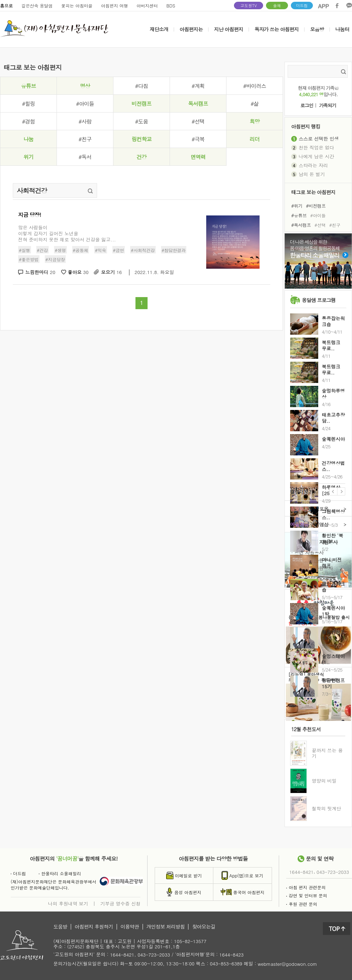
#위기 (297, 205)
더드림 (302, 6)
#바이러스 (255, 86)
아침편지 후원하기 (94, 927)
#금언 (119, 250)
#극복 (198, 139)
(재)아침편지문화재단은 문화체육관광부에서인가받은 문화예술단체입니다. (54, 885)
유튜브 (28, 86)
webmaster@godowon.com (287, 964)
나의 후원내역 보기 (68, 903)
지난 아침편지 (229, 29)
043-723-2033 (333, 872)
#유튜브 (299, 215)
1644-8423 (231, 955)
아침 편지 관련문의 (306, 887)
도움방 (60, 927)
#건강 (43, 250)
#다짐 (142, 86)
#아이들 (85, 103)
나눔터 (342, 29)
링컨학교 (142, 139)
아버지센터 (147, 6)
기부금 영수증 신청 (120, 903)
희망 (255, 121)
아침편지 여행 (114, 6)
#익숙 (101, 250)
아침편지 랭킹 (306, 126)
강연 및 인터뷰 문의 (307, 895)
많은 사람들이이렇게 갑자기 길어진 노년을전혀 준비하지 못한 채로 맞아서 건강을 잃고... (67, 233)
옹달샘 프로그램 (319, 300)
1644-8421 (302, 872)
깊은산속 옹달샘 (37, 6)
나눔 (28, 139)
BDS (171, 6)
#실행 (25, 250)
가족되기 (327, 106)
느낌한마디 (40, 272)
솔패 (277, 6)
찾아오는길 (204, 927)
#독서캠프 (301, 225)
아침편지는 (191, 29)
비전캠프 (142, 103)
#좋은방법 (29, 259)
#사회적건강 (143, 250)
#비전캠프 (316, 205)
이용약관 (130, 927)
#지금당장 (55, 259)
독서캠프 (198, 103)
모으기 (111, 272)
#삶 (255, 103)
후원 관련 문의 (302, 904)
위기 (28, 157)
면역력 (198, 157)
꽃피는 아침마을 (77, 6)
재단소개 (159, 29)
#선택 (198, 121)
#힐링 (28, 103)
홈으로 (6, 6)
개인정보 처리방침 (166, 927)
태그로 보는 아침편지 (313, 192)
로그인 (307, 106)
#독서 (85, 157)
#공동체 (81, 250)
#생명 (60, 250)
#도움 (142, 121)
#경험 (28, 121)
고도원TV (249, 6)
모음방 (317, 29)
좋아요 (78, 272)
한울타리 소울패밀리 (60, 873)
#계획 (198, 86)
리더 (255, 139)
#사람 (85, 121)
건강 (142, 157)
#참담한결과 (174, 250)
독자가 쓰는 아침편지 (277, 29)
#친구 (85, 139)
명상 (85, 86)
